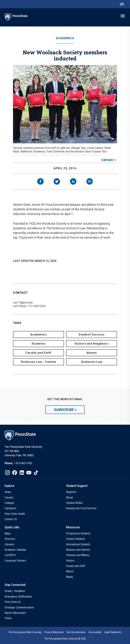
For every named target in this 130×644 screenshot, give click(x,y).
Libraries (9, 544)
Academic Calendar (15, 550)
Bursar (70, 498)
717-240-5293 (37, 306)
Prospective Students (78, 533)
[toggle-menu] (123, 16)
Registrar (71, 492)
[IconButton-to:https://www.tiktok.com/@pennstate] (36, 473)
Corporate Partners (15, 561)
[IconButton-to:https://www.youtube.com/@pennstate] (29, 473)
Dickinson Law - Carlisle (38, 362)
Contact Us (11, 519)
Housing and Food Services (81, 508)
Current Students (76, 539)
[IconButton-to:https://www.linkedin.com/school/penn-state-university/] (22, 473)
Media (69, 577)
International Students (78, 544)
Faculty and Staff (38, 353)
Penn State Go (13, 602)
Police (8, 618)
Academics (65, 38)
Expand (107, 160)
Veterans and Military (78, 555)
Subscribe (63, 410)
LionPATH (10, 555)
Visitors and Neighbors (91, 344)
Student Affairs (74, 503)
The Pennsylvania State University (25, 632)
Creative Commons (90, 155)
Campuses (10, 508)
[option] (18, 463)
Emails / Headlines (15, 591)
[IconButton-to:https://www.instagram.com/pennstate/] (7, 473)
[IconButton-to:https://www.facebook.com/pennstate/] (15, 473)
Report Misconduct (15, 613)
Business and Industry (78, 550)
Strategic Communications (19, 607)
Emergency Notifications (18, 597)
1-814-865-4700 (23, 463)
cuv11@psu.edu (23, 303)
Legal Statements (113, 632)
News (8, 492)
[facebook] (40, 182)
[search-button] (122, 4)
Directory (10, 539)
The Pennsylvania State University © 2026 (65, 639)
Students (38, 344)
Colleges (9, 503)
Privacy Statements (54, 632)
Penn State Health (15, 514)
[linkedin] (73, 182)
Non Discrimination (76, 632)
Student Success (92, 334)
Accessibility (95, 632)
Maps (8, 533)
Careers (9, 498)
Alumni (91, 353)
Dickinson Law (92, 362)
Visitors (70, 561)
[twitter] (57, 182)
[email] (90, 182)
